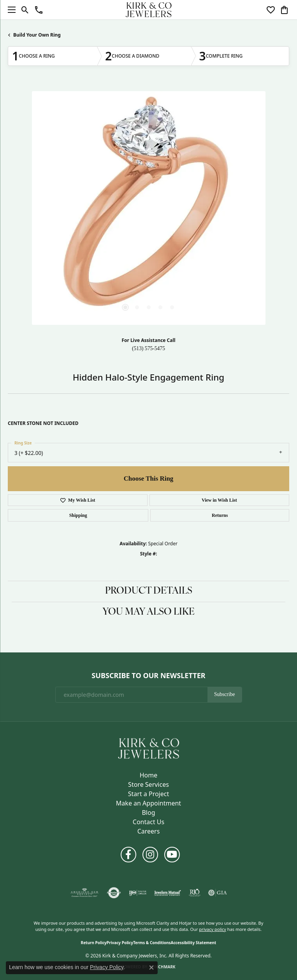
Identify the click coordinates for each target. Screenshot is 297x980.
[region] (148, 208)
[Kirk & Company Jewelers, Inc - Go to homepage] (149, 748)
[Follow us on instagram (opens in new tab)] (150, 855)
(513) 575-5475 (148, 348)
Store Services (148, 784)
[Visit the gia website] (218, 893)
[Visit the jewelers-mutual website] (168, 893)
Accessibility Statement (194, 943)
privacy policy (213, 929)
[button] (25, 10)
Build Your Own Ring (37, 35)
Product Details (149, 591)
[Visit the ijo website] (138, 893)
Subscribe (225, 694)
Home (149, 775)
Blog (148, 813)
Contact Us (148, 822)
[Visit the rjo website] (195, 893)
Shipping (78, 515)
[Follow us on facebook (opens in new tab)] (128, 855)
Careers (149, 831)
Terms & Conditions (152, 943)
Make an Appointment (148, 803)
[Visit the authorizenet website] (114, 893)
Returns (220, 515)
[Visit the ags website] (84, 893)
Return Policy (94, 943)
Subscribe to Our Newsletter (148, 676)
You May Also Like (148, 612)
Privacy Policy (120, 943)
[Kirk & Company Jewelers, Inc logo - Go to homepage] (149, 10)
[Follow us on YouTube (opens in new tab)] (172, 855)
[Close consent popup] (151, 968)
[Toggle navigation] (10, 10)
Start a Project (148, 794)
